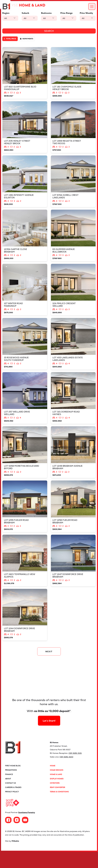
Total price (10, 39)
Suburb (25, 13)
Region (6, 13)
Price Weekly (86, 13)
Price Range (66, 13)
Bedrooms (46, 13)
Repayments (27, 39)
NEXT (49, 668)
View (25, 74)
